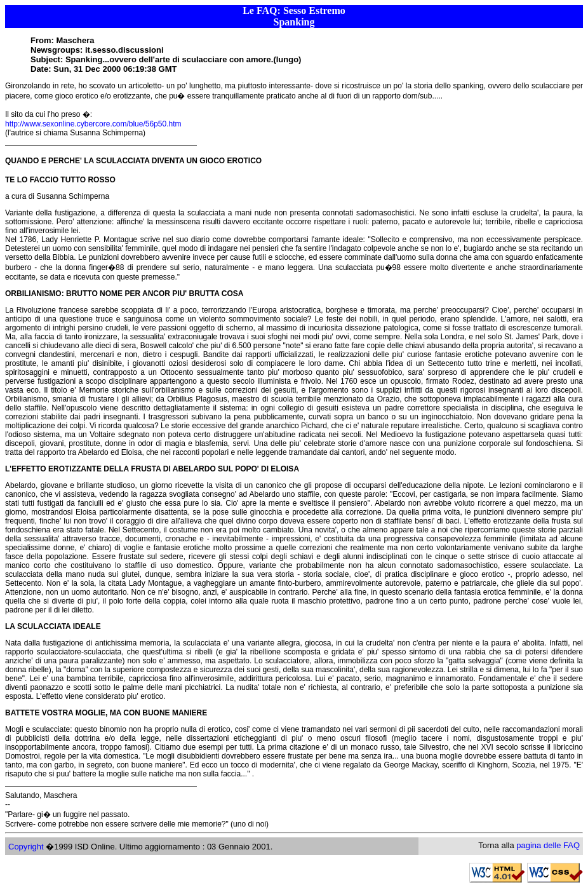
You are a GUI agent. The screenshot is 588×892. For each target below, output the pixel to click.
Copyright (26, 847)
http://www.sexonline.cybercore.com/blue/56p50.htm (93, 124)
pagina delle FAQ (548, 845)
